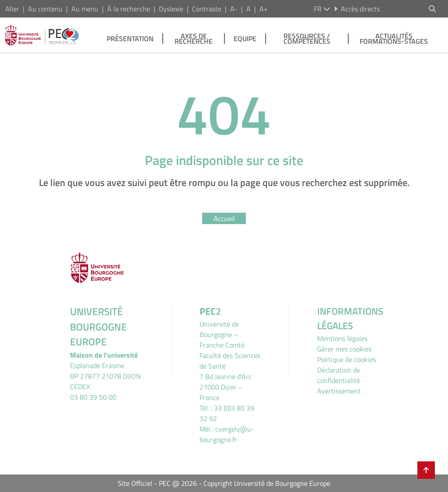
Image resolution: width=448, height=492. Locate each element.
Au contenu (45, 9)
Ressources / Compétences (307, 39)
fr (322, 9)
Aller (12, 9)
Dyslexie (171, 9)
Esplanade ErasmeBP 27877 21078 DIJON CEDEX (105, 376)
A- (234, 9)
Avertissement (339, 391)
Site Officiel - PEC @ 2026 (157, 483)
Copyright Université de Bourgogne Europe (267, 483)
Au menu (85, 9)
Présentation (130, 39)
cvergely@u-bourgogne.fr (227, 434)
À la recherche (129, 9)
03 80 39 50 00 (93, 397)
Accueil (224, 218)
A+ (264, 9)
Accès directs (357, 9)
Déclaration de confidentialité (339, 375)
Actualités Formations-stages (394, 39)
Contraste (207, 9)
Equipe (245, 39)
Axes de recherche (194, 39)
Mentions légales (342, 338)
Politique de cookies (346, 359)
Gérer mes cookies (344, 349)
